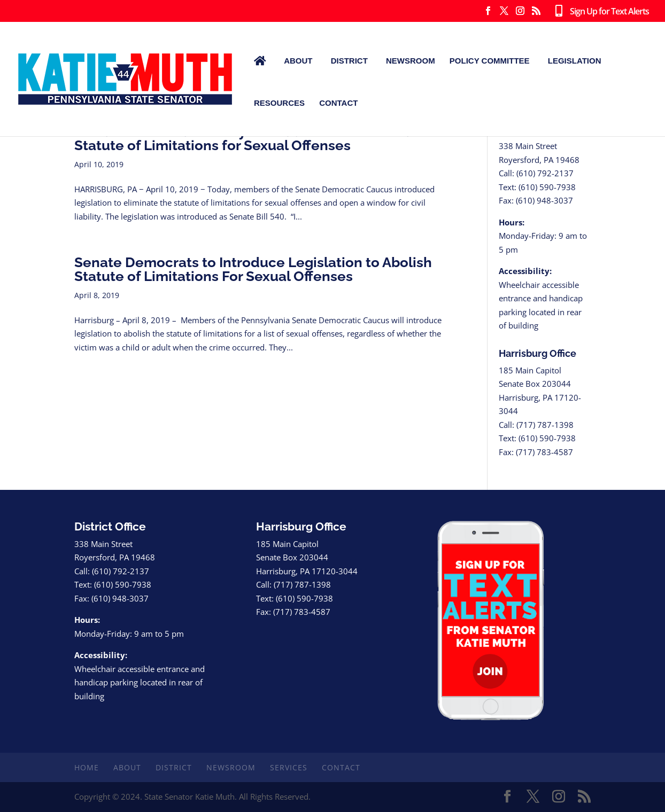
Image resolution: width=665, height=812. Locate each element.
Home (87, 767)
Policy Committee (490, 61)
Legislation (575, 61)
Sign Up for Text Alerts (600, 12)
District (349, 61)
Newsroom (411, 61)
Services (289, 767)
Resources (279, 103)
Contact (338, 103)
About (298, 61)
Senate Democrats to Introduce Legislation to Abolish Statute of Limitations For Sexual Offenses (253, 269)
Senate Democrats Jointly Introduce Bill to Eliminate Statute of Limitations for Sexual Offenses (249, 138)
